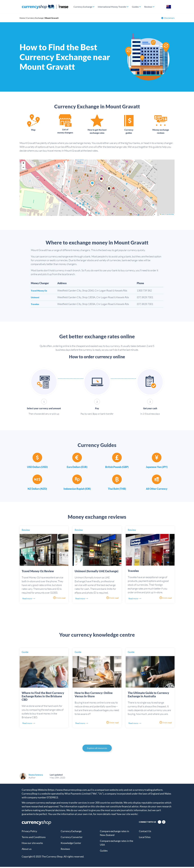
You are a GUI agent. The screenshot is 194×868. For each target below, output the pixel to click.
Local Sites (145, 838)
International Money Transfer (112, 7)
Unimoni (36, 298)
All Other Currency (157, 490)
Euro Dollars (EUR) (77, 468)
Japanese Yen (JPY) (157, 468)
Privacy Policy (29, 832)
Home (22, 18)
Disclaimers (168, 18)
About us (27, 850)
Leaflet (162, 215)
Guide (25, 653)
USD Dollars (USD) (37, 468)
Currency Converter (72, 838)
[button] (109, 190)
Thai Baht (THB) (117, 490)
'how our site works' (127, 815)
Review (26, 531)
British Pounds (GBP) (117, 468)
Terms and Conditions (34, 838)
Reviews (148, 7)
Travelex (36, 305)
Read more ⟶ (30, 599)
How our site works (32, 844)
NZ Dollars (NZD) (37, 490)
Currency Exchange (83, 7)
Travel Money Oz (41, 292)
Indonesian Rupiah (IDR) (77, 490)
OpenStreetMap (170, 215)
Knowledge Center (71, 844)
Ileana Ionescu (36, 776)
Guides (135, 7)
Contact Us (145, 832)
